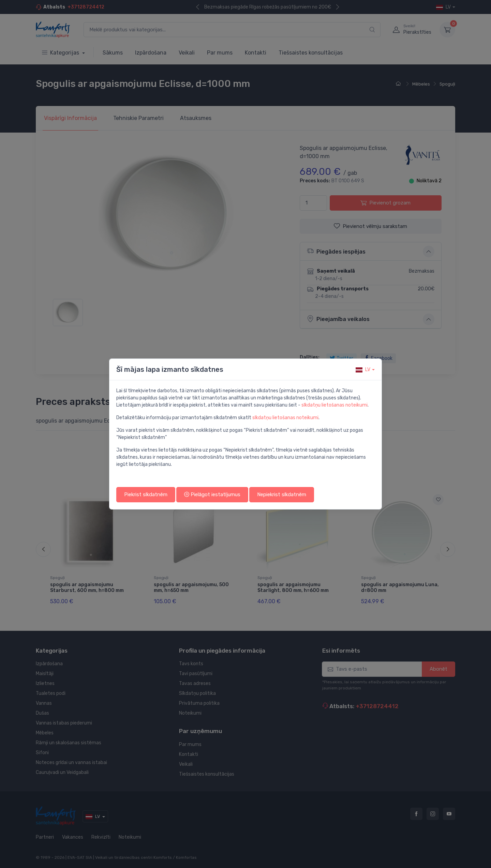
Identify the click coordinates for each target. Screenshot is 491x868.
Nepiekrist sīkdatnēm (282, 494)
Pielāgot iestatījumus (212, 494)
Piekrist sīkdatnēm (146, 494)
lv (363, 370)
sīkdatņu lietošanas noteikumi (334, 405)
